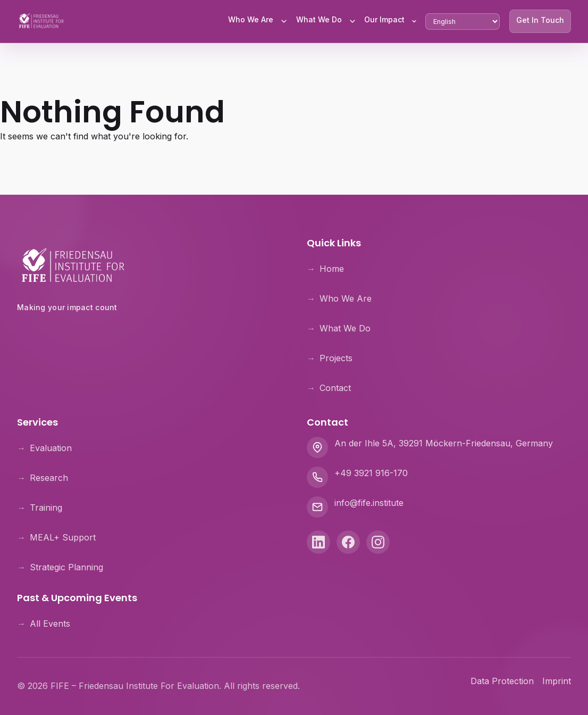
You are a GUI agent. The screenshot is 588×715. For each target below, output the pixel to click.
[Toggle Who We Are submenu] (284, 21)
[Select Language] (463, 22)
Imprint (557, 681)
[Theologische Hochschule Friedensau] (149, 335)
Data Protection (502, 681)
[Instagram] (378, 542)
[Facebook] (348, 542)
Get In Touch (540, 20)
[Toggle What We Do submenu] (352, 21)
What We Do (319, 19)
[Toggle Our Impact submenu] (414, 21)
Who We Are (251, 19)
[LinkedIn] (318, 542)
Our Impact (384, 19)
